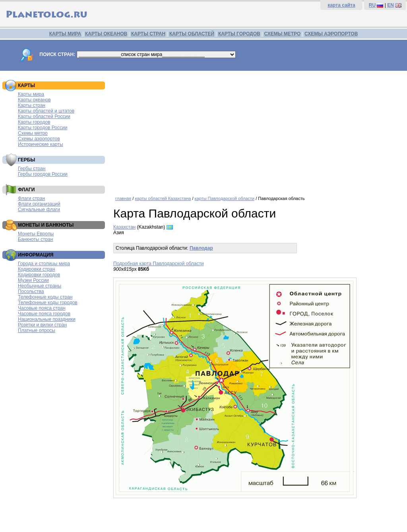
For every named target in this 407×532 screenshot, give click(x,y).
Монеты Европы (36, 234)
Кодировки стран (37, 269)
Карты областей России (44, 116)
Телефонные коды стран (45, 297)
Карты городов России (43, 128)
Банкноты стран (35, 239)
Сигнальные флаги (39, 210)
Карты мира (31, 94)
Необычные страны (40, 286)
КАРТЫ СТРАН (148, 34)
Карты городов (34, 122)
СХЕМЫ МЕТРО (282, 34)
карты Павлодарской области (225, 198)
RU (372, 5)
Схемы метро (33, 133)
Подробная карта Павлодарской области (159, 264)
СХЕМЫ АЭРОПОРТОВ (331, 34)
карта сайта (341, 5)
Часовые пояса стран (42, 308)
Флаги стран (31, 198)
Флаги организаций (39, 204)
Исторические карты (41, 144)
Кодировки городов (39, 275)
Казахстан (124, 227)
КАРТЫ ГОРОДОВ (239, 34)
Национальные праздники (47, 319)
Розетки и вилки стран (42, 325)
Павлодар (201, 248)
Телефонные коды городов (48, 303)
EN (391, 5)
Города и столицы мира (44, 264)
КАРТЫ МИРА (65, 34)
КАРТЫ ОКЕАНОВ (106, 34)
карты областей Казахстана (163, 198)
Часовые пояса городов (44, 314)
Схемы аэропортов (39, 139)
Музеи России (33, 280)
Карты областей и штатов (46, 111)
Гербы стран (32, 169)
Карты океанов (34, 100)
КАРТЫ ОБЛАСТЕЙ (192, 34)
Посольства (31, 291)
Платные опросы (37, 330)
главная (123, 198)
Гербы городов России (43, 174)
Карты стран (32, 105)
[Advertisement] (258, 130)
